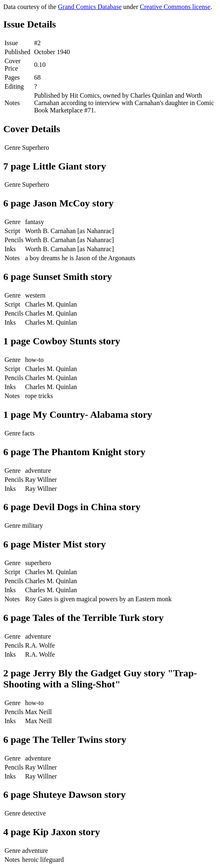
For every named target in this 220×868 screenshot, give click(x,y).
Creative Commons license (175, 7)
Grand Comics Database (90, 7)
